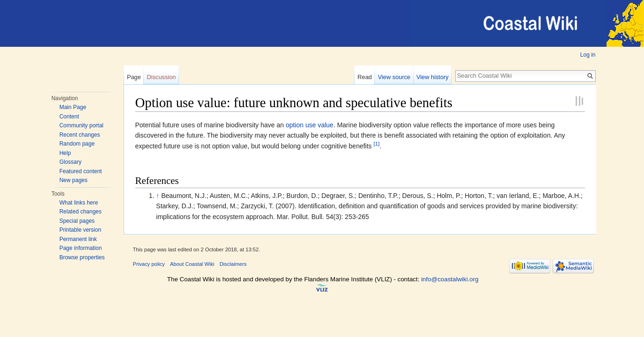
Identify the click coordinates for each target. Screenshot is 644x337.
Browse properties (82, 257)
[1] (377, 143)
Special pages (77, 221)
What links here (79, 203)
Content (69, 117)
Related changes (81, 212)
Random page (77, 144)
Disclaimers (233, 264)
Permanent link (78, 239)
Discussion (162, 77)
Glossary (70, 162)
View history (433, 77)
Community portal (81, 125)
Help (65, 153)
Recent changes (80, 135)
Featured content (81, 171)
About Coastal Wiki (192, 264)
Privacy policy (149, 264)
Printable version (80, 230)
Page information (81, 248)
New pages (74, 180)
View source (394, 77)
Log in (588, 55)
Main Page (73, 107)
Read (365, 77)
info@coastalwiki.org (450, 279)
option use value (310, 125)
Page (134, 77)
